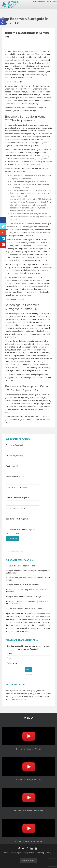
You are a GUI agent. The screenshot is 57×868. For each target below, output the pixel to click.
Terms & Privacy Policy (15, 551)
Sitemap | (49, 853)
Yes (11, 653)
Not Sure (13, 663)
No (10, 658)
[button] (3, 22)
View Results (29, 674)
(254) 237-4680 (51, 2)
